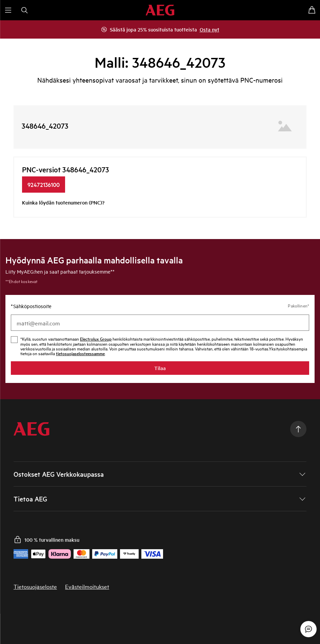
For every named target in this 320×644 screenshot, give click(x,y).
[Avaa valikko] (8, 10)
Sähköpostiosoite (31, 306)
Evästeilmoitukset (87, 586)
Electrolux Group (96, 339)
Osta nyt (209, 29)
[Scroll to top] (298, 429)
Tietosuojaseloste (35, 586)
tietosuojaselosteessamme (80, 353)
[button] (160, 474)
